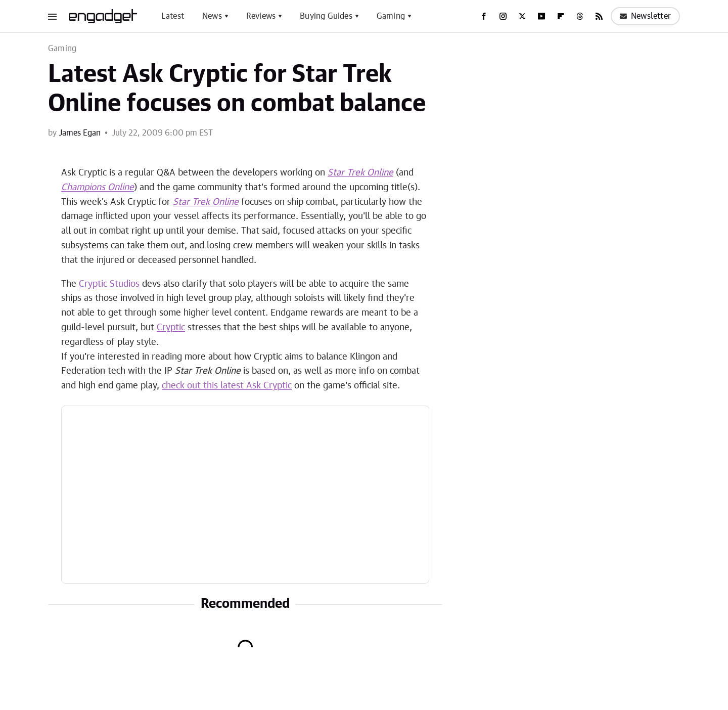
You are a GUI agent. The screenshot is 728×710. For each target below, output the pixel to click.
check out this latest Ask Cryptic (227, 386)
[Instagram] (503, 16)
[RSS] (599, 16)
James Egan (80, 133)
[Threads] (580, 16)
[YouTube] (541, 16)
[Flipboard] (561, 16)
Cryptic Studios (109, 284)
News (212, 16)
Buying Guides (326, 16)
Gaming (391, 16)
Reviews (261, 16)
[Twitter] (522, 16)
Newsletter (645, 16)
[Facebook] (484, 16)
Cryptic (171, 328)
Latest (173, 16)
